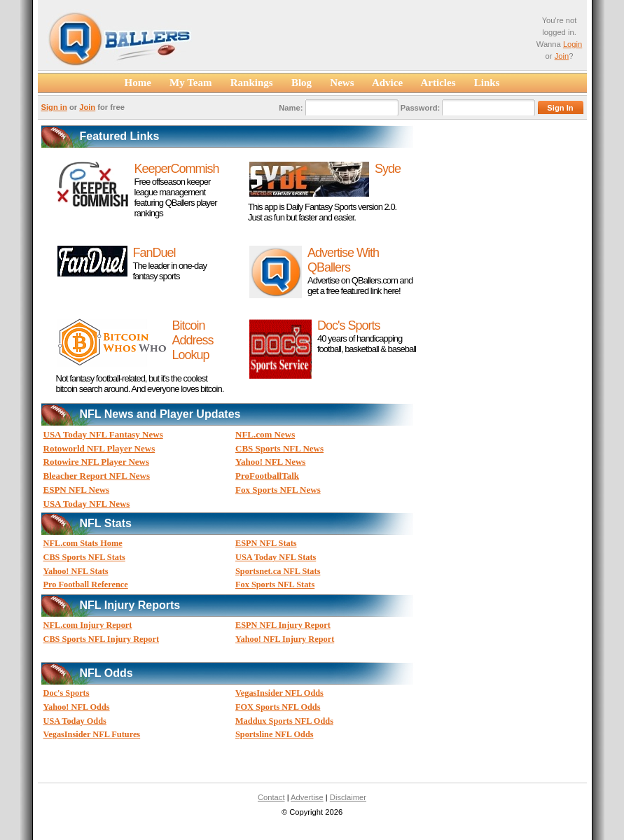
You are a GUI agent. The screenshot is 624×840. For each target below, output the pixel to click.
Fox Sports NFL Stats (275, 584)
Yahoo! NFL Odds (77, 707)
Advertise (307, 797)
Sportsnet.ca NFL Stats (278, 571)
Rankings (252, 83)
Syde (388, 169)
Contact (271, 797)
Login (573, 44)
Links (487, 83)
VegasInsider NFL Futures (92, 734)
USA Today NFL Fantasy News (103, 434)
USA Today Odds (75, 721)
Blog (302, 83)
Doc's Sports (348, 325)
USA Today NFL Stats (276, 557)
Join (562, 56)
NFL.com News (265, 434)
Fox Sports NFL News (278, 490)
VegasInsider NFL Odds (279, 693)
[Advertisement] (368, 41)
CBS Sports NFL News (279, 448)
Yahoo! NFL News (270, 462)
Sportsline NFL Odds (275, 734)
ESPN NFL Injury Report (283, 625)
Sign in (54, 107)
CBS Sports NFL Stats (84, 557)
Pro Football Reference (86, 584)
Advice (388, 83)
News (342, 83)
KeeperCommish (177, 169)
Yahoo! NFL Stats (76, 571)
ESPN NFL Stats (266, 543)
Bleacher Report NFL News (97, 476)
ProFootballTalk (267, 476)
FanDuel (154, 253)
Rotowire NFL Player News (97, 462)
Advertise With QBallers (343, 260)
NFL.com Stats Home (83, 543)
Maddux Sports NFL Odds (284, 721)
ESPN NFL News (77, 490)
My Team (191, 83)
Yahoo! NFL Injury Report (285, 639)
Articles (438, 83)
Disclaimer (348, 797)
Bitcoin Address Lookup (193, 340)
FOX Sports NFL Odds (278, 707)
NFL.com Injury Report (88, 625)
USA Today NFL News (87, 504)
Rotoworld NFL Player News (99, 448)
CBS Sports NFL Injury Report (102, 639)
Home (138, 83)
